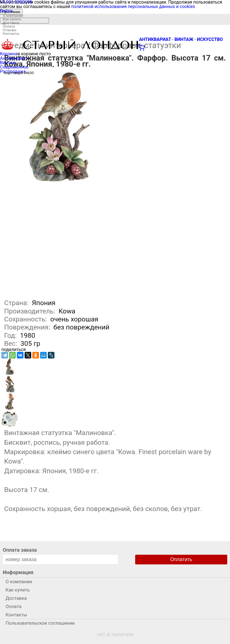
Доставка (11, 23)
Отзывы (10, 30)
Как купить (12, 19)
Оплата (9, 26)
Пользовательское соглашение (40, 623)
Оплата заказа (20, 550)
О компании (13, 16)
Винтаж (8, 63)
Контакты (11, 34)
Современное (14, 67)
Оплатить (181, 559)
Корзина (9, 54)
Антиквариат (14, 58)
